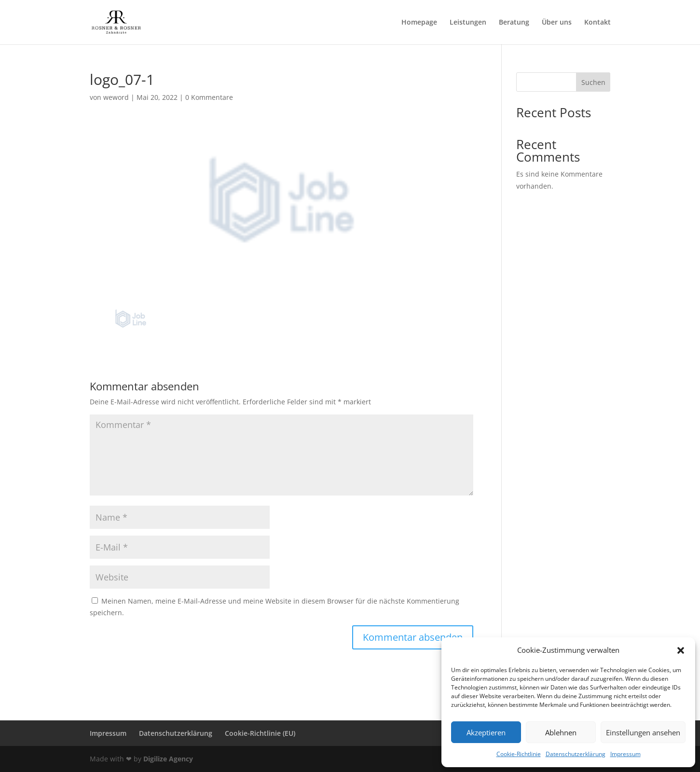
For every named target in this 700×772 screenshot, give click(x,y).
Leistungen (468, 23)
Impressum (625, 754)
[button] (681, 650)
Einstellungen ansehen (643, 732)
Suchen (593, 82)
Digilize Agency (168, 759)
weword (116, 97)
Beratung (514, 23)
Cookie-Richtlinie (519, 754)
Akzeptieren (486, 732)
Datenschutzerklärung (576, 754)
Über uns (557, 23)
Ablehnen (561, 732)
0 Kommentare (209, 97)
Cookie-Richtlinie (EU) (260, 733)
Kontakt (597, 23)
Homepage (419, 23)
